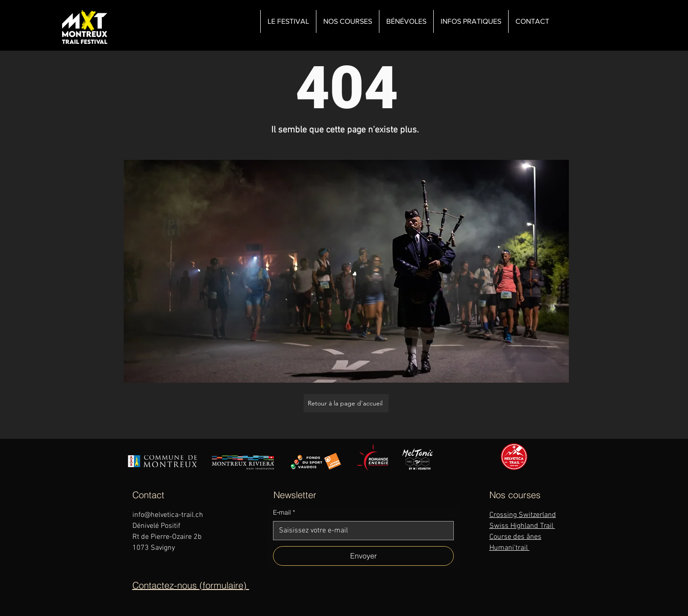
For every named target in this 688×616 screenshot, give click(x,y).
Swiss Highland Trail (522, 526)
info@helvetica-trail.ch (168, 515)
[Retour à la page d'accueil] (346, 403)
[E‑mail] (361, 531)
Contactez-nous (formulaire (188, 585)
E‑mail (284, 513)
